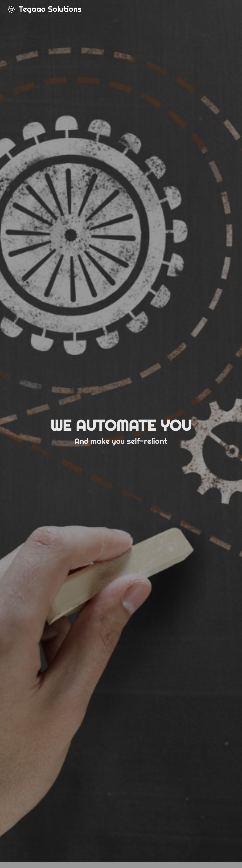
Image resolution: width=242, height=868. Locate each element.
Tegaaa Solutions (50, 9)
